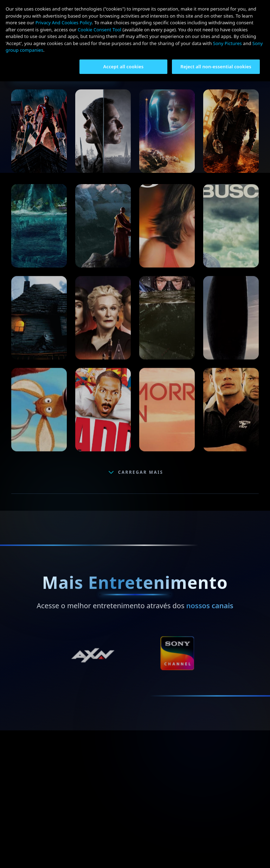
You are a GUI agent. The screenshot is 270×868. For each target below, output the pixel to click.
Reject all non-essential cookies (216, 67)
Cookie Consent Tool (99, 30)
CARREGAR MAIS (135, 472)
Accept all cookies (124, 67)
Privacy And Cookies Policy (64, 23)
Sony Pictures (227, 43)
